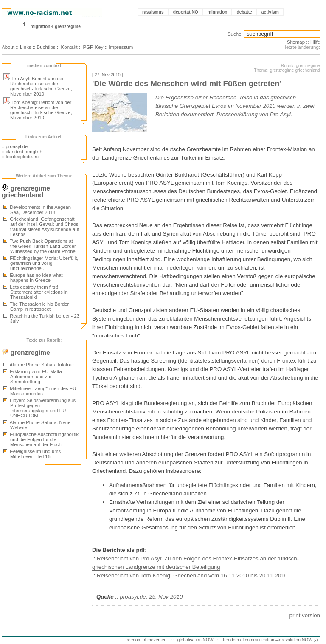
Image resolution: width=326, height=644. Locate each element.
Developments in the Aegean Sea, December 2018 (37, 210)
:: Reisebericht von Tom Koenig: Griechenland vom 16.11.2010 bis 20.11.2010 (190, 575)
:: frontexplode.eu (20, 157)
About (8, 47)
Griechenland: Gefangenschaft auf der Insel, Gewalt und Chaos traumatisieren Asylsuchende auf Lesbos (41, 227)
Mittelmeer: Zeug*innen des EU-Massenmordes (41, 391)
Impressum (121, 47)
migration (218, 12)
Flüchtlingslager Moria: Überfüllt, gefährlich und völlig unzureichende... (41, 263)
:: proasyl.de (15, 146)
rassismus (153, 12)
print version (305, 615)
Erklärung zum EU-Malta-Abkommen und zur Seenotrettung (33, 377)
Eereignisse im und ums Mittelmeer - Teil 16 (32, 454)
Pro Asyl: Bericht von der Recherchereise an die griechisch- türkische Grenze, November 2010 (38, 86)
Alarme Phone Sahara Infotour (39, 365)
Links (26, 47)
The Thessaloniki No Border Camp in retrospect (36, 307)
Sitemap (296, 42)
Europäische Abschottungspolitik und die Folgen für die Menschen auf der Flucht (41, 439)
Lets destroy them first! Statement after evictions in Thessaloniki (36, 292)
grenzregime (68, 27)
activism (270, 12)
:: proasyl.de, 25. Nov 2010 (149, 597)
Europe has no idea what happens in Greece (33, 278)
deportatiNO (186, 12)
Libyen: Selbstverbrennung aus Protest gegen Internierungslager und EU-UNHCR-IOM (39, 408)
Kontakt (69, 47)
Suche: (235, 34)
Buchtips (46, 47)
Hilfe (315, 42)
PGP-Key (93, 47)
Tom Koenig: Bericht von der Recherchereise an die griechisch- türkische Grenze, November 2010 (38, 110)
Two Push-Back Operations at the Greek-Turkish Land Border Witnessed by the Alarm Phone (40, 246)
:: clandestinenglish (22, 152)
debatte (244, 12)
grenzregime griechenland (26, 192)
